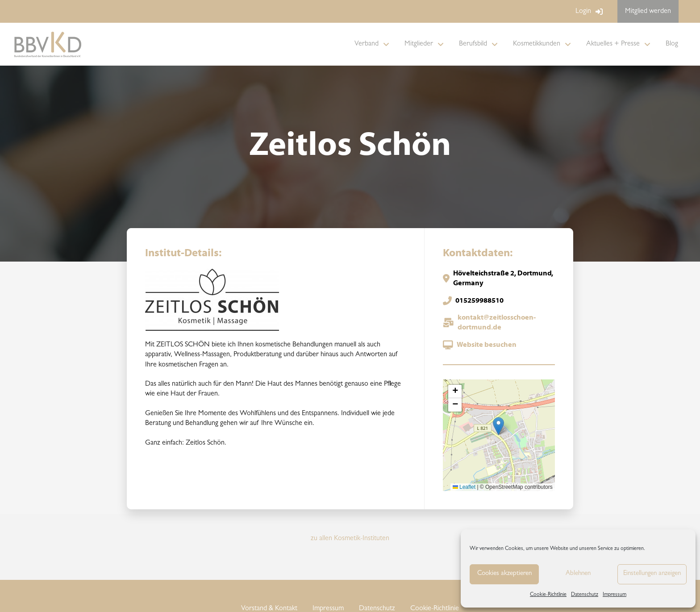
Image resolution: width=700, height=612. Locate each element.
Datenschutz (585, 595)
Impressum (615, 595)
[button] (498, 426)
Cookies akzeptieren (504, 574)
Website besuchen (487, 345)
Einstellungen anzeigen (652, 574)
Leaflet (464, 487)
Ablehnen (578, 574)
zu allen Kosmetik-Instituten (350, 539)
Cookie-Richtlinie (548, 595)
